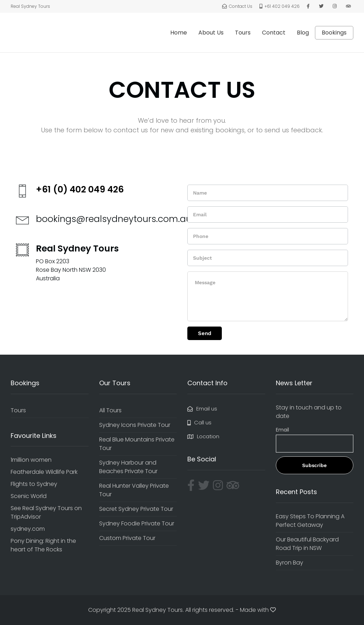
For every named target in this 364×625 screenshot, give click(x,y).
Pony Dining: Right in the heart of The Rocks (43, 545)
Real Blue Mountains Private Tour (137, 444)
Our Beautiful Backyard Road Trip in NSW (307, 544)
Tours (243, 33)
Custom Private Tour (127, 538)
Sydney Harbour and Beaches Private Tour (128, 467)
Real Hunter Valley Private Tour (134, 490)
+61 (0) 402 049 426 (80, 189)
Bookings (334, 33)
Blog (303, 33)
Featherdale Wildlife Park (44, 472)
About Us (211, 33)
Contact (274, 33)
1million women (31, 460)
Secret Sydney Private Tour (136, 509)
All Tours (110, 410)
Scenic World (29, 496)
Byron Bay (290, 563)
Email (282, 430)
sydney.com (28, 529)
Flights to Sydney (34, 484)
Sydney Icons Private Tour (135, 425)
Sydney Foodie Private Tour (137, 523)
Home (179, 33)
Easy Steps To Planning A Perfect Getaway (310, 521)
